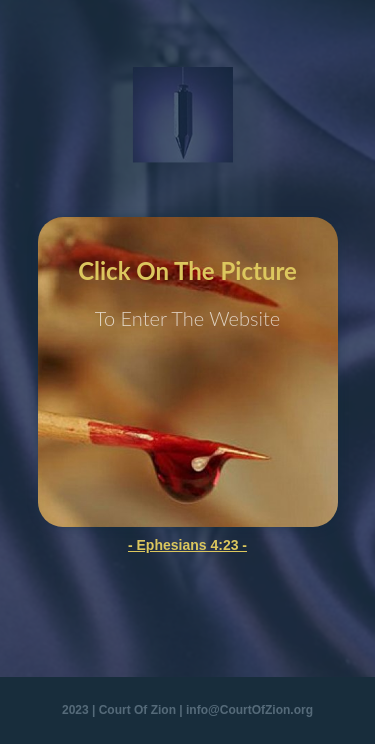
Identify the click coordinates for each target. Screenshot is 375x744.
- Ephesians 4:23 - (187, 545)
